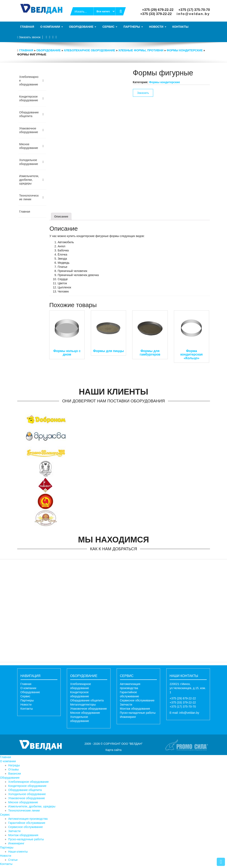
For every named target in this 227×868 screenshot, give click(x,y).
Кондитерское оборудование (27, 786)
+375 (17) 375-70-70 (194, 10)
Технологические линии (24, 810)
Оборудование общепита (87, 700)
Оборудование (83, 27)
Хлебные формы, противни (141, 50)
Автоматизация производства (28, 819)
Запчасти (126, 705)
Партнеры (133, 27)
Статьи (13, 860)
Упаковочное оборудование (88, 709)
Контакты (180, 27)
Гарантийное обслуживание (27, 823)
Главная (27, 27)
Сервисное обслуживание (137, 700)
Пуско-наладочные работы (138, 713)
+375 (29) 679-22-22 (158, 10)
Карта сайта (114, 750)
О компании (51, 27)
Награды (14, 765)
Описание (61, 216)
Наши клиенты (18, 852)
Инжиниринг (128, 717)
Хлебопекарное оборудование (90, 50)
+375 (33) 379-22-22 (156, 14)
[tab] (61, 216)
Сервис (110, 27)
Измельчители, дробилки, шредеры (32, 806)
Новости (158, 27)
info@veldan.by (193, 14)
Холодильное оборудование (27, 794)
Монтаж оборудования (135, 709)
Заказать (143, 93)
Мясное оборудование (85, 713)
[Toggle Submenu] (43, 81)
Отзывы (13, 769)
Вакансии (15, 774)
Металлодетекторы (83, 705)
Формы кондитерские (185, 50)
